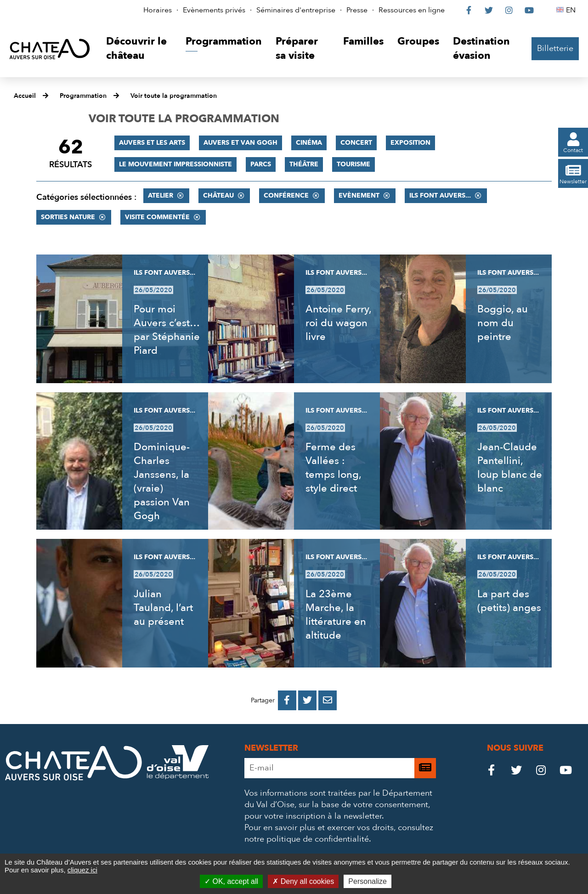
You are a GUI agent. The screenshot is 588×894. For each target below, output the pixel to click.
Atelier (161, 195)
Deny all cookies (303, 881)
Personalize (367, 881)
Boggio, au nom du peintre (503, 323)
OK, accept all (231, 881)
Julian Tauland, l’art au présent (163, 608)
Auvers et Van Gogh (240, 143)
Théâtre (304, 164)
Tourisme (353, 164)
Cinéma (309, 143)
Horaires (158, 10)
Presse (357, 10)
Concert (356, 143)
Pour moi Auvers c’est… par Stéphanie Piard (167, 330)
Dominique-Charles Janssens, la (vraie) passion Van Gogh (162, 481)
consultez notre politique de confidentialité (339, 833)
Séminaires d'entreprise (296, 10)
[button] (139, 49)
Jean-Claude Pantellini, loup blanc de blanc (510, 468)
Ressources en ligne (412, 10)
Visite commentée (157, 217)
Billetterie (555, 48)
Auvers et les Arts (152, 143)
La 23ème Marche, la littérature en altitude (336, 615)
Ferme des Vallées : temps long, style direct (333, 468)
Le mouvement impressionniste (175, 164)
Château (218, 195)
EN (572, 10)
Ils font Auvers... (440, 195)
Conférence (286, 195)
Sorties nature (68, 217)
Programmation (83, 96)
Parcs (261, 164)
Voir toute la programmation (174, 96)
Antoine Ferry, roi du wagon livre (338, 323)
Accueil (25, 96)
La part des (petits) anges (509, 601)
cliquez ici (82, 870)
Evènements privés (214, 10)
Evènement (359, 195)
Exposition (410, 143)
